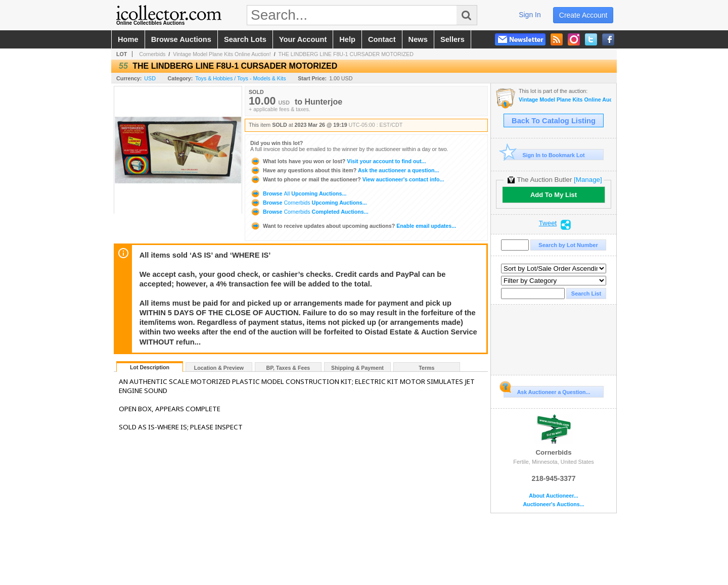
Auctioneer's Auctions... (553, 504)
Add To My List (554, 195)
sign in (530, 15)
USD (150, 78)
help (347, 39)
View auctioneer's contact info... (347, 179)
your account (303, 39)
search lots (245, 39)
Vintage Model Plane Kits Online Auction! (222, 54)
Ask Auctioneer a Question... (547, 391)
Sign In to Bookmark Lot (544, 155)
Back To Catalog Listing (554, 121)
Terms (426, 368)
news (418, 39)
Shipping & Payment (357, 368)
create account (583, 15)
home (128, 39)
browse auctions (181, 39)
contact (382, 39)
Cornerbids (152, 54)
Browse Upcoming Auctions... (298, 193)
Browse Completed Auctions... (309, 212)
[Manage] (588, 180)
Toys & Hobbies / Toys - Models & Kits (240, 78)
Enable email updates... (353, 226)
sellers (452, 39)
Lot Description (150, 367)
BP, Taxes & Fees (288, 368)
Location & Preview (219, 368)
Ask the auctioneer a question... (345, 170)
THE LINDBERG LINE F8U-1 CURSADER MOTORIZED (346, 54)
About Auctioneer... (553, 496)
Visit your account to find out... (338, 161)
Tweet (548, 223)
